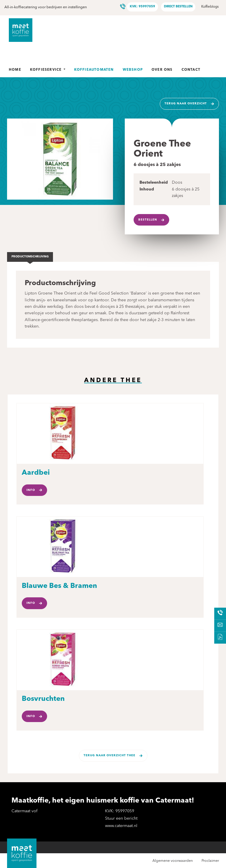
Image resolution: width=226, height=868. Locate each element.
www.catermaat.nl (121, 826)
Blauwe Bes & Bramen (59, 586)
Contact (191, 70)
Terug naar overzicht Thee (109, 756)
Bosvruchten (43, 699)
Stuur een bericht (121, 818)
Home (15, 70)
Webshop (133, 70)
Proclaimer (210, 861)
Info (31, 490)
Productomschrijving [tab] (30, 257)
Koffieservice (48, 70)
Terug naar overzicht (186, 104)
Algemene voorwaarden (173, 861)
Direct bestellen (178, 7)
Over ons (162, 70)
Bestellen (148, 220)
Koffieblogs (210, 7)
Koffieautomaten (94, 70)
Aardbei (36, 473)
